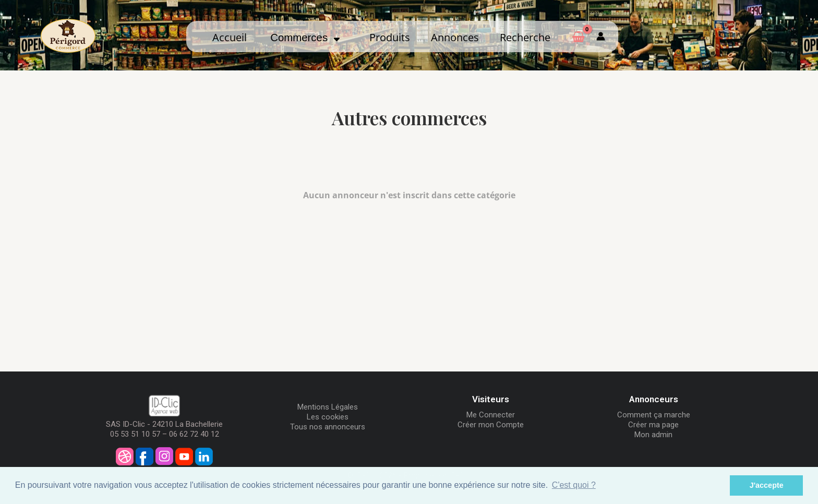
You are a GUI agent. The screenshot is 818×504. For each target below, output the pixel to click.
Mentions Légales (328, 407)
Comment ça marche (654, 415)
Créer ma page (653, 425)
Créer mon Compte (491, 425)
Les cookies (328, 417)
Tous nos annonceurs (328, 427)
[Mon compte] (601, 37)
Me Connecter (491, 415)
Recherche (525, 37)
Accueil (230, 37)
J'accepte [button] (767, 485)
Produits (390, 37)
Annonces (455, 37)
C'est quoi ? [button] (574, 485)
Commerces (305, 38)
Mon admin (653, 435)
